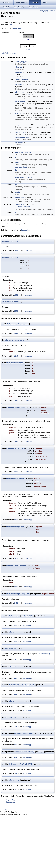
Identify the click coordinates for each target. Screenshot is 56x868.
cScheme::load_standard (16, 565)
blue (16, 152)
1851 (16, 295)
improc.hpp (16, 29)
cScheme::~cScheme (11, 302)
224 (16, 678)
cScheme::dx (14, 667)
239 (16, 727)
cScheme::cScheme (10, 241)
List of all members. (8, 53)
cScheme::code (11, 648)
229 (16, 773)
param (28, 94)
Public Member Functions (47, 10)
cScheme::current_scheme (16, 340)
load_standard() (21, 167)
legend (28, 50)
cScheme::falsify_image (16, 407)
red (16, 207)
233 (16, 694)
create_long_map (22, 62)
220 (15, 230)
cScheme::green (15, 685)
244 (16, 745)
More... (11, 25)
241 (16, 660)
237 (16, 625)
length (17, 192)
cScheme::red (14, 764)
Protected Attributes (49, 12)
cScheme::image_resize (16, 527)
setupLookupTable (22, 137)
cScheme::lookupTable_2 (25, 752)
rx (15, 212)
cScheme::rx (14, 780)
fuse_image (19, 113)
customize (19, 85)
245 (16, 757)
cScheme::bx (14, 632)
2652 (16, 401)
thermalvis (4, 810)
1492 (16, 603)
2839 (16, 471)
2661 (16, 441)
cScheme (18, 67)
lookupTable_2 (21, 204)
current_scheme (21, 79)
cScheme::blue (14, 616)
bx (16, 157)
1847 (16, 250)
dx (16, 170)
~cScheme (19, 143)
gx (16, 185)
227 (16, 789)
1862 (16, 333)
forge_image (20, 101)
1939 (16, 587)
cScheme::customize (15, 363)
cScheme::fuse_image (15, 478)
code (17, 163)
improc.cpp (28, 250)
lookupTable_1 (21, 197)
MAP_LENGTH (25, 152)
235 (16, 641)
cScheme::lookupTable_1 (24, 733)
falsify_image (20, 92)
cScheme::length (12, 717)
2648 (16, 356)
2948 (16, 520)
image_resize (20, 125)
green (17, 177)
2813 (16, 558)
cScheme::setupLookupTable (18, 594)
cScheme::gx (14, 701)
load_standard (20, 132)
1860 (16, 311)
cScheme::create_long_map (17, 324)
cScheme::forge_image (16, 448)
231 (16, 710)
